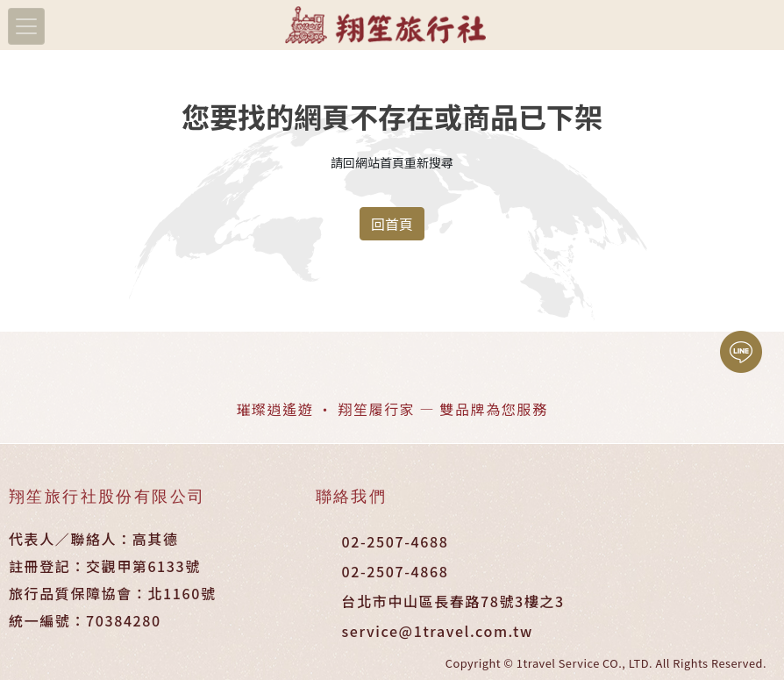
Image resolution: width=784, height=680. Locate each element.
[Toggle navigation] (26, 26)
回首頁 (392, 224)
